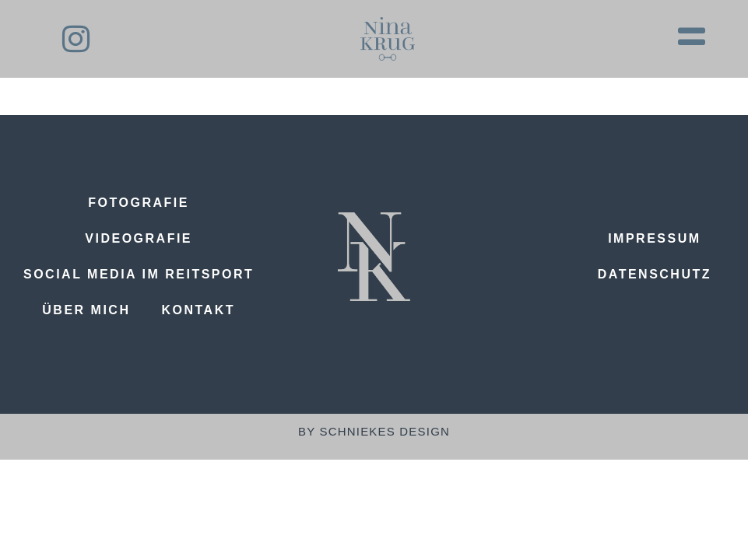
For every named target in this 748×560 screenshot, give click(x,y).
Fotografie (139, 203)
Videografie (139, 238)
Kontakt (198, 310)
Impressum (654, 238)
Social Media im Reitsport (139, 274)
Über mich (86, 310)
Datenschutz (655, 274)
